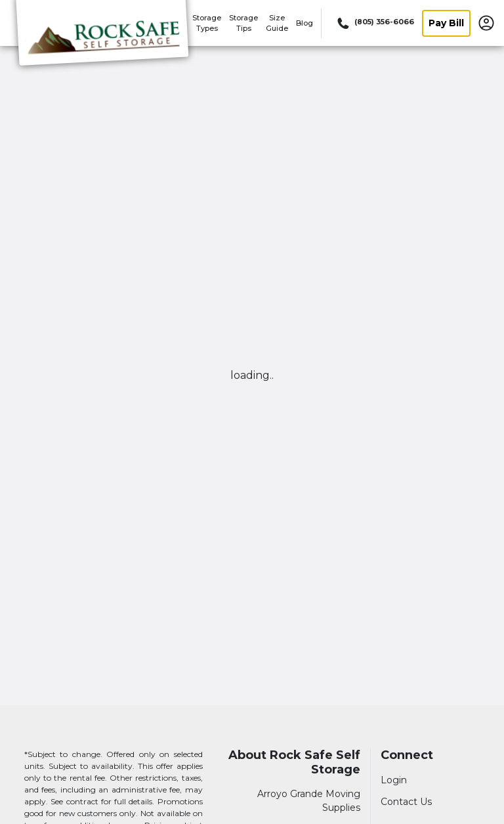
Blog (304, 23)
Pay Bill (446, 23)
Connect (407, 755)
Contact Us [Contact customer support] (406, 802)
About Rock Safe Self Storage (294, 763)
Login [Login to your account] (394, 780)
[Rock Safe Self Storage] (102, 41)
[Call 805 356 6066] (374, 23)
